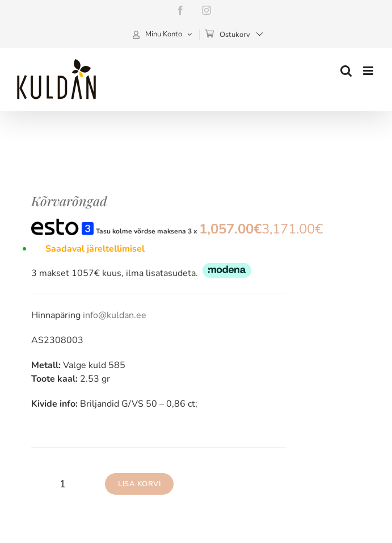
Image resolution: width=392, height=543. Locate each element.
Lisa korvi (139, 484)
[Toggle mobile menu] (369, 71)
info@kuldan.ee (115, 315)
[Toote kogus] (62, 484)
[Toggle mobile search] (346, 71)
